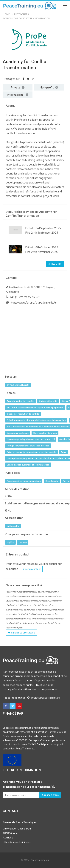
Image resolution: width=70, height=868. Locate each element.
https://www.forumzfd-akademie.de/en (33, 302)
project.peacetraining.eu (46, 698)
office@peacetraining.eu (17, 842)
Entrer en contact (31, 569)
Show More (55, 264)
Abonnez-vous (50, 795)
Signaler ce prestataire (21, 633)
